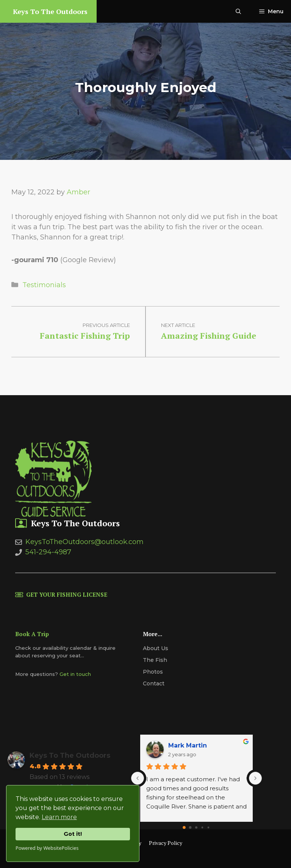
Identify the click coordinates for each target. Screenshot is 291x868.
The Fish (155, 660)
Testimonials (44, 285)
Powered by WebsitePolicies (47, 848)
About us (156, 648)
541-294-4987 (48, 552)
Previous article (106, 325)
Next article (178, 325)
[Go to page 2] (196, 827)
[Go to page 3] (203, 828)
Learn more (59, 817)
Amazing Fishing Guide (209, 335)
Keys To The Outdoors (50, 11)
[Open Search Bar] (238, 11)
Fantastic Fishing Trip (85, 335)
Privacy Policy (166, 843)
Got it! (73, 834)
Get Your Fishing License (67, 594)
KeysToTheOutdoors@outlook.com (84, 542)
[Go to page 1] (190, 828)
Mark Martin (188, 745)
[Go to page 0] (185, 828)
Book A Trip (32, 634)
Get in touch (75, 674)
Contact (154, 683)
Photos (153, 672)
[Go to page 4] (209, 828)
